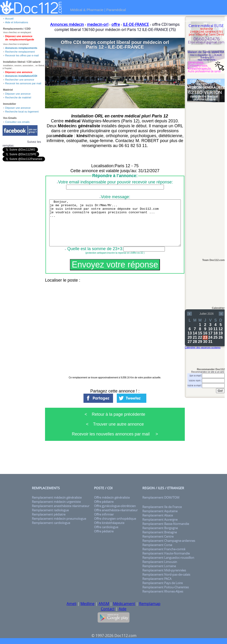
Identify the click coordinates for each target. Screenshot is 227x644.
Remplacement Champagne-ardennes (169, 541)
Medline (87, 604)
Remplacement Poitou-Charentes (166, 587)
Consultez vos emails (17, 122)
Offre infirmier (104, 514)
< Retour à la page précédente (115, 414)
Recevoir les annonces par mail (23, 83)
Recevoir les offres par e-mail (22, 55)
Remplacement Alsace (158, 515)
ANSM (104, 604)
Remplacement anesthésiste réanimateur (61, 506)
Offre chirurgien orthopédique (115, 519)
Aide (123, 609)
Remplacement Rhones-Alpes (163, 591)
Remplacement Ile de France (162, 507)
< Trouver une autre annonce (115, 424)
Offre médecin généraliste (112, 497)
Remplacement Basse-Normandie (166, 524)
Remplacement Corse (157, 545)
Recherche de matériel (18, 97)
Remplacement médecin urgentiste (56, 502)
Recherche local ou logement (22, 112)
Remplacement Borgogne (160, 528)
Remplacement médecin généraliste (57, 497)
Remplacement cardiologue (51, 523)
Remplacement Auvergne (160, 520)
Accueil (9, 19)
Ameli (72, 604)
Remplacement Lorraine (159, 566)
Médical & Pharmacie (87, 10)
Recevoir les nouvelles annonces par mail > (115, 434)
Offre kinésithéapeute (109, 523)
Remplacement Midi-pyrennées (164, 570)
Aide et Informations (17, 22)
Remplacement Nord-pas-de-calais (166, 574)
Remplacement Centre (158, 536)
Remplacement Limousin (160, 562)
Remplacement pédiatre (49, 514)
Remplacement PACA (157, 579)
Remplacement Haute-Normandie (166, 553)
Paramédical (116, 10)
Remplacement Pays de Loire (163, 583)
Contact (108, 609)
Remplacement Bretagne (160, 532)
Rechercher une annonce (20, 80)
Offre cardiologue (106, 527)
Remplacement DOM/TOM (161, 497)
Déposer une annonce (18, 94)
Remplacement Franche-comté (164, 549)
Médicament (124, 604)
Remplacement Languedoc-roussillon (168, 558)
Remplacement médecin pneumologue (59, 519)
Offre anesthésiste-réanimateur (116, 510)
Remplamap (150, 604)
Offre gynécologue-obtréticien (115, 506)
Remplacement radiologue (50, 510)
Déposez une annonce (19, 72)
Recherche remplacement (20, 52)
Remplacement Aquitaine (160, 511)
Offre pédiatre (104, 502)
